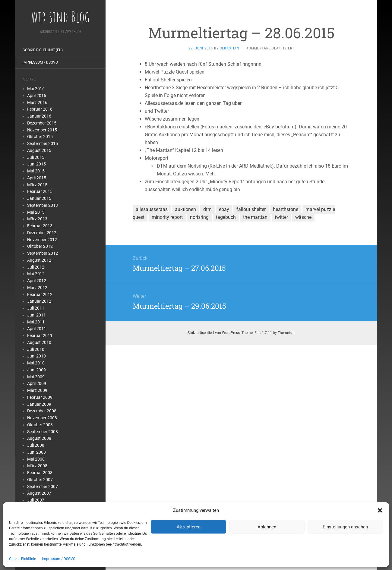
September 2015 (43, 143)
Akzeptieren (189, 527)
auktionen (185, 209)
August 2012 (39, 260)
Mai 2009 (36, 377)
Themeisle (286, 333)
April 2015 (37, 178)
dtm (207, 209)
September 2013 (43, 205)
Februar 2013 (40, 226)
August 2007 (39, 493)
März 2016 (37, 102)
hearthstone (286, 209)
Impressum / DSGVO (59, 559)
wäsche (303, 217)
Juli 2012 (36, 267)
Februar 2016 (40, 109)
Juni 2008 (36, 452)
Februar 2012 (40, 294)
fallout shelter (251, 209)
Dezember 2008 (42, 411)
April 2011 (37, 329)
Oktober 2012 (40, 246)
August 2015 (39, 150)
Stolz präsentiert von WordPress (214, 333)
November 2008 (42, 418)
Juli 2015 (36, 157)
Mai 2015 (36, 171)
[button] (380, 510)
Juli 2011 (36, 308)
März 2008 (37, 466)
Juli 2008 (36, 445)
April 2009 (37, 383)
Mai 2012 (36, 274)
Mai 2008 (36, 459)
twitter (281, 217)
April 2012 (37, 281)
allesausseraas (152, 209)
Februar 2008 (40, 473)
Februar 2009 (40, 397)
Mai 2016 (36, 89)
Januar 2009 (39, 404)
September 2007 (43, 487)
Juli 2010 (36, 349)
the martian (255, 217)
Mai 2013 (36, 212)
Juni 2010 (36, 356)
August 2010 (39, 342)
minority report (167, 217)
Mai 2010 (36, 363)
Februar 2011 (40, 335)
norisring (199, 217)
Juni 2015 (36, 164)
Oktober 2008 (40, 425)
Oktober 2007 (40, 480)
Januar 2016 (39, 116)
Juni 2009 (36, 370)
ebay (224, 209)
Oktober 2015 (40, 137)
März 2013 (37, 219)
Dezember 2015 (42, 123)
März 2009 (37, 390)
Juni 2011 (36, 315)
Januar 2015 (39, 198)
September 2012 (43, 253)
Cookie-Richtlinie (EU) (43, 50)
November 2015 (42, 130)
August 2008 (39, 438)
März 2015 (37, 185)
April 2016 (37, 96)
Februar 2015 (40, 191)
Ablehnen (267, 527)
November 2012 (42, 240)
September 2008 (43, 432)
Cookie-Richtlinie (22, 559)
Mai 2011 (36, 322)
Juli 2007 (36, 500)
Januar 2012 (39, 301)
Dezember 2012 (42, 233)
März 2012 (37, 288)
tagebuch (226, 217)
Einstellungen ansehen (345, 527)
